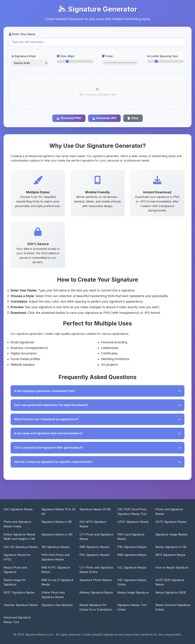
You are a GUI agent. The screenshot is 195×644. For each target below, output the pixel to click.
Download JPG (104, 118)
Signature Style (24, 56)
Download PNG (69, 118)
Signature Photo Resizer (96, 580)
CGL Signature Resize (132, 567)
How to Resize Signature (172, 567)
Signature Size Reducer (57, 605)
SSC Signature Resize (18, 509)
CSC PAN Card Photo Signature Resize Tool (132, 512)
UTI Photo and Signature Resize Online (96, 570)
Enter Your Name (22, 34)
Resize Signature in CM (171, 547)
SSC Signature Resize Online (132, 582)
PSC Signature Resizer (95, 555)
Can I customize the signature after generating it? (97, 448)
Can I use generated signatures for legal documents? (97, 405)
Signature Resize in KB (57, 522)
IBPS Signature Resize (170, 555)
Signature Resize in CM (57, 534)
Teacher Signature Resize (21, 605)
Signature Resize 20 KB (95, 509)
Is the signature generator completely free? (97, 391)
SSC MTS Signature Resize (93, 524)
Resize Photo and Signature (15, 570)
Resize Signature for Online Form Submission (96, 607)
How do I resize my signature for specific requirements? (97, 462)
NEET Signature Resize (19, 592)
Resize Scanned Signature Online (173, 607)
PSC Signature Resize (132, 547)
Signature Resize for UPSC (17, 557)
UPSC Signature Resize (133, 522)
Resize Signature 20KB (171, 592)
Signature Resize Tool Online (132, 607)
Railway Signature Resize (96, 592)
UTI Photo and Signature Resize (96, 537)
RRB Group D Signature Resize (57, 582)
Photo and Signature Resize (169, 512)
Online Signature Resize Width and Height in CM (19, 537)
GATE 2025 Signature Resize (170, 582)
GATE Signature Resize (171, 522)
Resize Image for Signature (15, 582)
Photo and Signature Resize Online (17, 524)
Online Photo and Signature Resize (53, 595)
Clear (133, 118)
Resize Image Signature (133, 592)
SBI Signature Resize (55, 547)
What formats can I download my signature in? (97, 419)
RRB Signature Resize (132, 555)
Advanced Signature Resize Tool (17, 620)
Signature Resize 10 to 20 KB (58, 512)
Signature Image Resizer (172, 534)
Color (108, 56)
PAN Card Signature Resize (131, 537)
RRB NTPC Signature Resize (56, 570)
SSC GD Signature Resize (21, 547)
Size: (66, 56)
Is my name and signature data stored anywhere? (97, 433)
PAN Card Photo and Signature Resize (55, 557)
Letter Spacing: (162, 56)
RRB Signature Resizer (95, 547)
